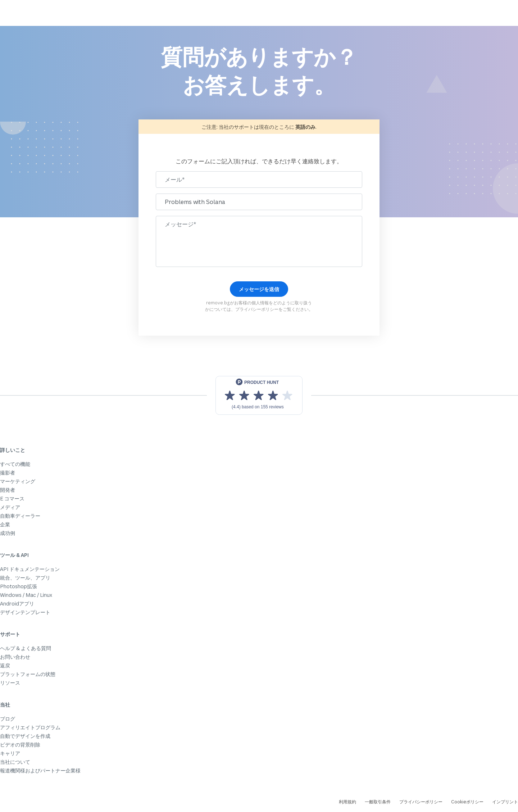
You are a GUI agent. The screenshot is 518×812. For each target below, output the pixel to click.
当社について (15, 762)
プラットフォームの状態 (28, 674)
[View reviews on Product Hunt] (259, 395)
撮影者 (8, 473)
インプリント (505, 802)
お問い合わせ (15, 657)
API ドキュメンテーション (30, 569)
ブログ (8, 719)
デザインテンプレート (25, 612)
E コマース (12, 498)
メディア (10, 507)
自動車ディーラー (20, 516)
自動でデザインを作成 (25, 736)
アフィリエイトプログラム (30, 727)
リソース (10, 683)
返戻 (5, 665)
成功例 (8, 533)
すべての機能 (15, 464)
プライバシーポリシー (257, 309)
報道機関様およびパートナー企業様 (40, 770)
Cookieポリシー (467, 802)
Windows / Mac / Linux (26, 595)
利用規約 (347, 802)
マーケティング (18, 481)
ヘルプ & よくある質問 (26, 648)
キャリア (10, 753)
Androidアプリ (17, 604)
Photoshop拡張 (19, 586)
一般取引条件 (378, 802)
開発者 (8, 490)
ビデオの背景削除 (20, 745)
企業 (5, 524)
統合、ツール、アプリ (25, 578)
